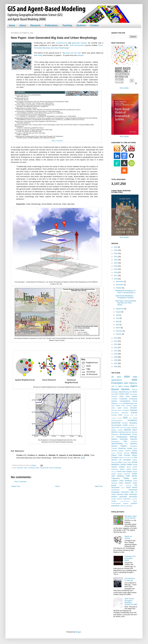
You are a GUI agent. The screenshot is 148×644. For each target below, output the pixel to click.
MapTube (128, 432)
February (119, 331)
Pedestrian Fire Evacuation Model (130, 558)
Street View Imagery (125, 471)
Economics (115, 413)
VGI (136, 485)
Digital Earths (123, 408)
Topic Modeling (118, 476)
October (119, 288)
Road (121, 458)
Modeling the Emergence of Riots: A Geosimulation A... (126, 292)
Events (134, 413)
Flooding (126, 415)
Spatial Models (132, 469)
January (119, 334)
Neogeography (122, 437)
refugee (114, 501)
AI (116, 386)
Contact (94, 25)
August (119, 312)
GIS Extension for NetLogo (130, 579)
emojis (113, 499)
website (80, 55)
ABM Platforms (130, 383)
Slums (120, 462)
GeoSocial (31, 468)
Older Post (99, 486)
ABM (127, 377)
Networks (134, 439)
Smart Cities (127, 462)
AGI (113, 386)
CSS (127, 394)
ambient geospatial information (124, 497)
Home (12, 25)
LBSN (117, 427)
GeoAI (135, 418)
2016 (116, 279)
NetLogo (133, 437)
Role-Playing (127, 458)
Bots (113, 394)
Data (136, 403)
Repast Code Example (121, 455)
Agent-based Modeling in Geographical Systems (125, 297)
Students (81, 25)
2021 (116, 263)
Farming (114, 415)
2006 (116, 367)
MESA (135, 430)
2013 (116, 344)
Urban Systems (125, 483)
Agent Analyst (124, 386)
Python (135, 451)
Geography (133, 423)
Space (129, 467)
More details (124, 88)
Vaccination (115, 487)
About (23, 25)
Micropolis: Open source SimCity (131, 517)
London (120, 430)
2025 (116, 250)
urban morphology (55, 468)
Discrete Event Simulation (120, 410)
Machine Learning (118, 432)
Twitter (126, 478)
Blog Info (129, 392)
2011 (116, 351)
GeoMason (132, 420)
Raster (113, 453)
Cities (25, 468)
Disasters (134, 408)
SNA (135, 458)
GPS (130, 418)
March (118, 328)
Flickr (120, 415)
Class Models (131, 396)
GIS (125, 418)
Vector (123, 488)
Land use (123, 427)
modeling (134, 499)
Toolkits (134, 474)
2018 (116, 272)
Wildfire (114, 494)
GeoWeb (125, 423)
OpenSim (134, 441)
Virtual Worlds (132, 487)
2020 (116, 266)
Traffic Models (131, 476)
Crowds (120, 403)
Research (35, 25)
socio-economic (125, 501)
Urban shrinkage (125, 485)
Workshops (133, 494)
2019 (116, 269)
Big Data (20, 468)
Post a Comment (20, 482)
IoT (136, 425)
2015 (116, 338)
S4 (132, 458)
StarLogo (114, 472)
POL (126, 444)
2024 (116, 253)
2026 (116, 247)
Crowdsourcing (128, 403)
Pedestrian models (125, 448)
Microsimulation (125, 434)
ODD (125, 441)
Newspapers (115, 441)
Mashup (135, 432)
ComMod (114, 399)
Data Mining (116, 406)
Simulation (127, 460)
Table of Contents (57, 141)
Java (113, 427)
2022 (116, 260)
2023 (116, 257)
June (118, 318)
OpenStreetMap (117, 444)
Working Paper (123, 494)
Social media (44, 468)
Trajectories (116, 478)
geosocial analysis (80, 43)
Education (125, 413)
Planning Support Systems (121, 451)
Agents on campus (128, 537)
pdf (83, 458)
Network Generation (120, 439)
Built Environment (77, 45)
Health (125, 425)
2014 (116, 341)
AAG (119, 377)
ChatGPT (114, 396)
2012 (116, 348)
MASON (127, 430)
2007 (116, 363)
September (120, 309)
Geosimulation (117, 425)
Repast (134, 453)
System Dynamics (124, 474)
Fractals (119, 418)
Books (135, 392)
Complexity (123, 399)
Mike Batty (38, 55)
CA (116, 394)
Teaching (67, 25)
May (118, 321)
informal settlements (124, 499)
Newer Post (16, 486)
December (120, 282)
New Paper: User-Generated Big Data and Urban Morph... (126, 303)
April (118, 325)
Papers (124, 446)
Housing (131, 425)
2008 (116, 360)
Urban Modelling (126, 481)
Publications (51, 25)
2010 (116, 354)
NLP (113, 437)
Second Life (116, 460)
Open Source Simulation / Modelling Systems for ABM (131, 602)
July (118, 315)
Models (135, 434)
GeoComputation (117, 420)
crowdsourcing (61, 43)
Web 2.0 (134, 492)
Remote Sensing (123, 453)
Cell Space (133, 394)
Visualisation (115, 490)
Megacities (115, 434)
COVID (121, 394)
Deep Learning (126, 406)
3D (113, 377)
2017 (116, 276)
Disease (134, 410)
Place (37, 468)
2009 (116, 357)
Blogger (78, 632)
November (120, 285)
